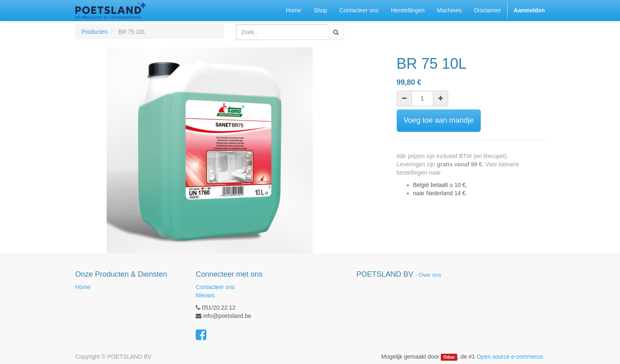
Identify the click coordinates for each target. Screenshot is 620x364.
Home (83, 287)
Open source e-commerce (510, 357)
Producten (95, 32)
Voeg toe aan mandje (439, 120)
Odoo (449, 357)
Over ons (430, 275)
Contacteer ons (215, 287)
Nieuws (205, 295)
